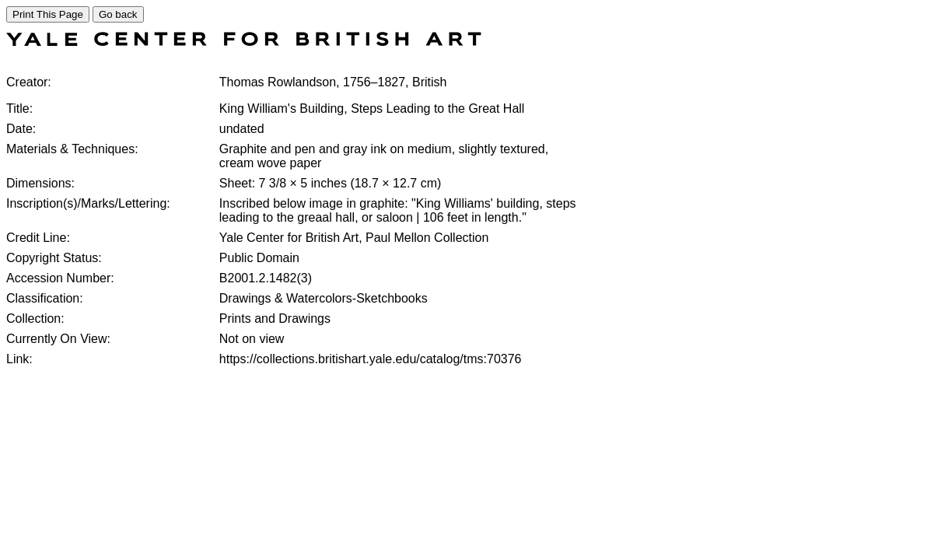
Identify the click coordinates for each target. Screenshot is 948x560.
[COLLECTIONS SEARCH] (244, 42)
